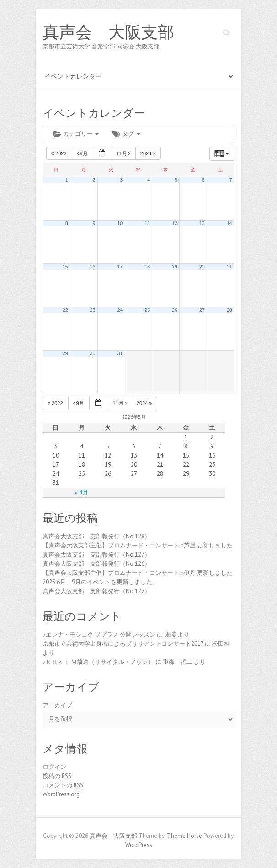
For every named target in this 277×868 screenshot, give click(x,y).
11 (147, 223)
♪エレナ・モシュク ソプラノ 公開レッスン (99, 634)
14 (229, 223)
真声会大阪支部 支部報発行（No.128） (96, 536)
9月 (83, 153)
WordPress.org (61, 794)
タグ (126, 134)
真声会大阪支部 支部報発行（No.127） (96, 555)
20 (202, 267)
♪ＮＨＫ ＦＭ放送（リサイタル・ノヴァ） (98, 662)
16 (93, 267)
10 (120, 223)
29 (65, 353)
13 (202, 223)
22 (65, 310)
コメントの (63, 785)
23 (93, 310)
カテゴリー (76, 134)
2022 (60, 153)
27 (202, 310)
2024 (149, 153)
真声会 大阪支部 (108, 32)
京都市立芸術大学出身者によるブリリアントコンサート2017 (123, 644)
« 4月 (82, 492)
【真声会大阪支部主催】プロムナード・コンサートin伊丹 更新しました (138, 573)
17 (120, 267)
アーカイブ (57, 705)
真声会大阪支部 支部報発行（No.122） (96, 591)
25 (147, 310)
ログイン (54, 767)
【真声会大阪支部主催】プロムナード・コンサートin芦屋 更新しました (138, 545)
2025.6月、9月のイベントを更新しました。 (100, 582)
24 (120, 310)
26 (175, 310)
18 (147, 267)
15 (65, 267)
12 (175, 223)
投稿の (57, 776)
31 (120, 353)
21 (229, 267)
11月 (124, 153)
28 (229, 310)
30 (93, 353)
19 (175, 267)
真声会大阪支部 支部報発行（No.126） (96, 564)
